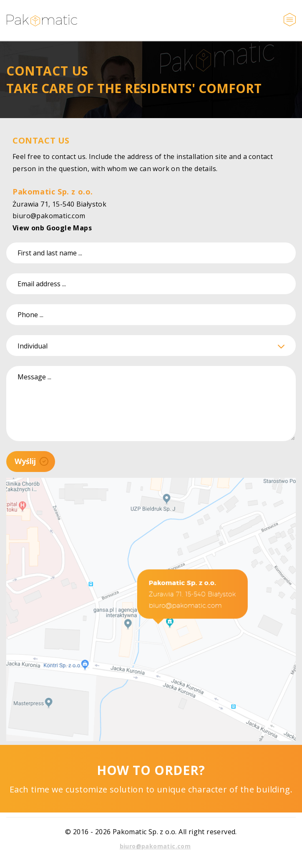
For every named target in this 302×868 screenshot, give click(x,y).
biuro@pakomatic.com (49, 216)
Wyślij (32, 461)
